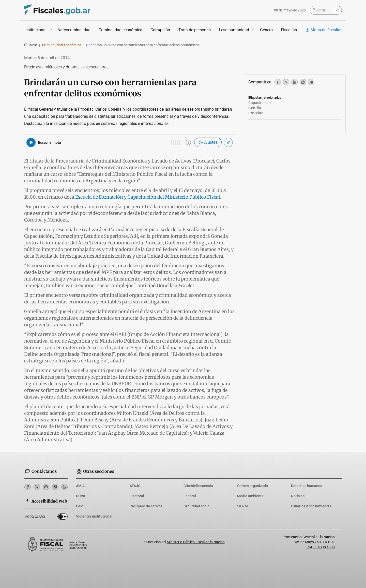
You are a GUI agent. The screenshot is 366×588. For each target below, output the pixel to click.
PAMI (80, 506)
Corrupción (160, 30)
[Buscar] (323, 10)
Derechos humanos (307, 486)
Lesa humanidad (234, 30)
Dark (63, 518)
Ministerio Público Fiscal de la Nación (196, 542)
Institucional (35, 30)
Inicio (30, 45)
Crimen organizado (253, 486)
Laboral (190, 496)
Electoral (137, 496)
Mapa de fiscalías (324, 30)
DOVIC (81, 496)
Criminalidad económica (120, 30)
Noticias (298, 496)
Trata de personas (195, 30)
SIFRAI (242, 506)
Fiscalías (289, 30)
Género (266, 30)
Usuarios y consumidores (311, 506)
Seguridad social (197, 506)
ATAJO (135, 486)
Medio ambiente (250, 496)
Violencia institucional (94, 516)
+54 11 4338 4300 (320, 547)
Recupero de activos (146, 506)
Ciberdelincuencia (198, 486)
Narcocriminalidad (74, 30)
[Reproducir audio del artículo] (31, 142)
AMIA (80, 486)
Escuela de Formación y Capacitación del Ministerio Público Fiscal (148, 197)
